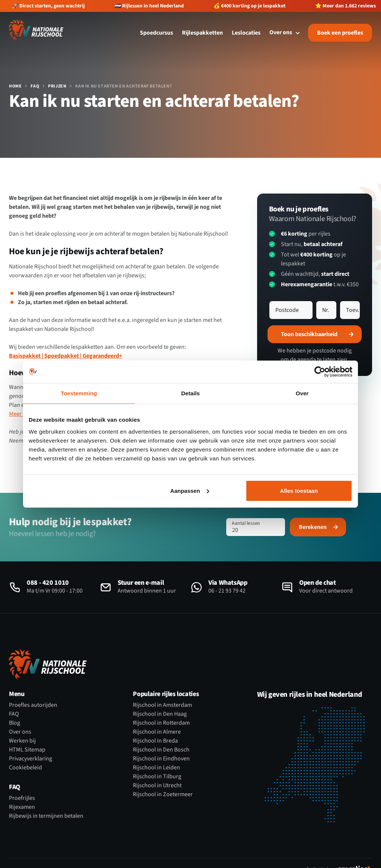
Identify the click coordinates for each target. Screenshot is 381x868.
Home (15, 86)
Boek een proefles (340, 33)
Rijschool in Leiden (156, 768)
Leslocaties (246, 33)
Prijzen (57, 86)
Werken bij (22, 741)
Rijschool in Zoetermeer (163, 794)
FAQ (35, 86)
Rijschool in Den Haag (160, 714)
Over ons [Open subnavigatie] (286, 32)
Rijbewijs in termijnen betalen (46, 816)
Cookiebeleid (25, 768)
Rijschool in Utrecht (157, 785)
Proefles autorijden (33, 705)
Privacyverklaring (31, 759)
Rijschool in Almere (157, 732)
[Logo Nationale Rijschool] (36, 30)
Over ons (20, 732)
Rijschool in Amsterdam (162, 705)
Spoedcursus (156, 33)
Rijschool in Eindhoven (161, 759)
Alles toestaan (299, 490)
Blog (15, 723)
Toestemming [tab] (79, 393)
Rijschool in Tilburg (157, 776)
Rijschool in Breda (155, 741)
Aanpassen (190, 490)
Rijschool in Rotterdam (161, 723)
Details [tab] (190, 393)
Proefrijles (22, 798)
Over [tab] (302, 393)
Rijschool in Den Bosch (161, 750)
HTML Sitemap (27, 750)
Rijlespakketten (202, 33)
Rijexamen (22, 807)
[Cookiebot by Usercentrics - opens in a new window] (320, 372)
